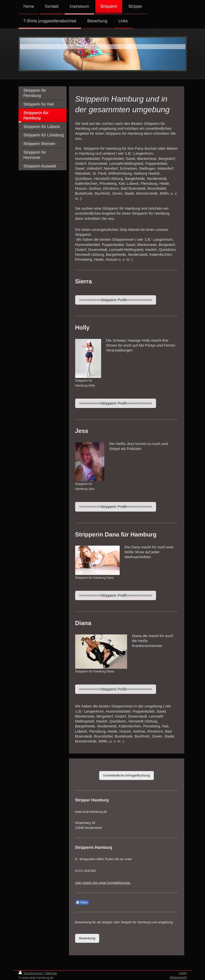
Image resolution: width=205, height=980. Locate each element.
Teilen (82, 903)
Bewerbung (87, 938)
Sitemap (51, 973)
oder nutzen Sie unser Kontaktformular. (103, 883)
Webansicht (178, 977)
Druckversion (31, 973)
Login (183, 973)
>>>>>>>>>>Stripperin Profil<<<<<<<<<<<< (116, 300)
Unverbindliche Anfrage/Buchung (126, 775)
